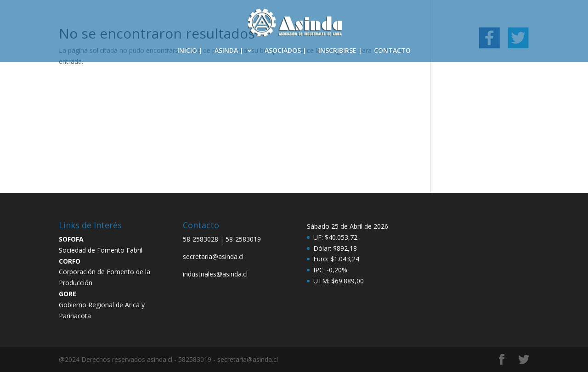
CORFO (70, 261)
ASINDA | (229, 51)
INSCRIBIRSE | (340, 51)
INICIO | (190, 51)
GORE (68, 294)
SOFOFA (71, 239)
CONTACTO (392, 51)
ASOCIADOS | (286, 51)
